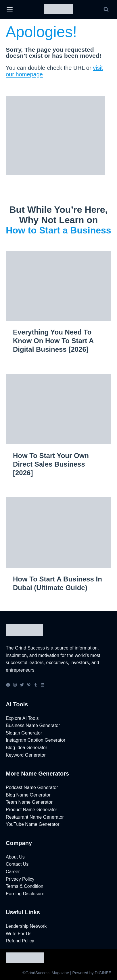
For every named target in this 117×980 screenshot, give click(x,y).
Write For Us (19, 934)
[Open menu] (9, 9)
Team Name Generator (29, 802)
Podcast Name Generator (32, 787)
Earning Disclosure (25, 894)
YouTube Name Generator (32, 824)
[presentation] (58, 286)
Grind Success (30, 648)
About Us (15, 857)
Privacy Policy (20, 879)
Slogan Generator (24, 733)
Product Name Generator (31, 810)
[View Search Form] (106, 9)
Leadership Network (26, 926)
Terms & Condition (25, 886)
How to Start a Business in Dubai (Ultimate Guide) (57, 583)
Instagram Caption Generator (36, 740)
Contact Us (17, 864)
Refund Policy (20, 941)
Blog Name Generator (28, 795)
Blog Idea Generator (26, 748)
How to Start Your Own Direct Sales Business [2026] (51, 464)
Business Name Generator (33, 725)
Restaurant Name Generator (35, 817)
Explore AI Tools (22, 718)
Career (13, 872)
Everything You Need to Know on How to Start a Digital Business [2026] (53, 341)
